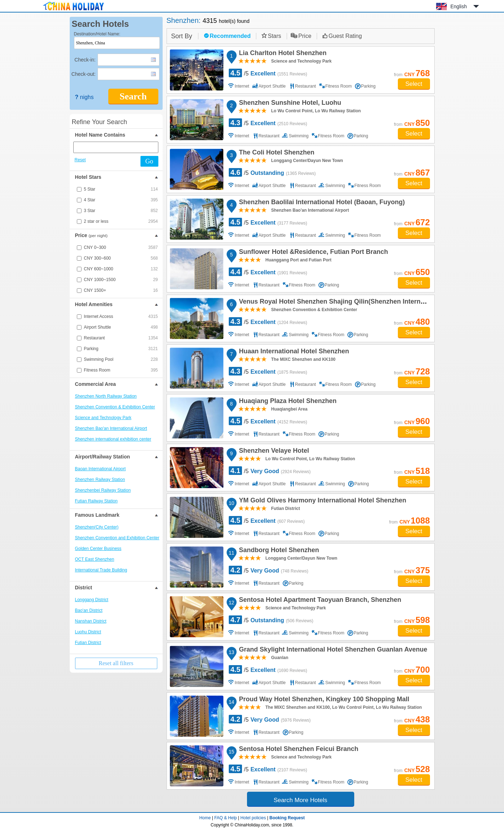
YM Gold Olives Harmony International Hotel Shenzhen (322, 501)
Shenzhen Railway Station (100, 480)
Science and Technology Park (103, 418)
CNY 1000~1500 (121, 280)
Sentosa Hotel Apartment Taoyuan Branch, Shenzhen (319, 601)
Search (133, 96)
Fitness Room (121, 370)
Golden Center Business (98, 549)
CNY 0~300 (121, 247)
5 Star (121, 189)
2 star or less (121, 221)
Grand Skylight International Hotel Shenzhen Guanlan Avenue (332, 650)
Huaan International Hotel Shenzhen (293, 352)
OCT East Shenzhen (95, 559)
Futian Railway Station (96, 501)
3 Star (121, 211)
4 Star (121, 200)
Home (205, 818)
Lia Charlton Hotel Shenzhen (282, 54)
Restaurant (121, 338)
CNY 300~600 (121, 258)
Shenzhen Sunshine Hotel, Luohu (289, 104)
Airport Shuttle (121, 327)
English (459, 6)
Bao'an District (89, 610)
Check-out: (84, 74)
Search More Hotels (300, 800)
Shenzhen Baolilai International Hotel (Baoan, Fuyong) (321, 203)
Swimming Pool (121, 359)
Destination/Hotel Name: (97, 34)
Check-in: (85, 60)
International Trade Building (101, 570)
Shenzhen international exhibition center (113, 439)
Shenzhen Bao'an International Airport (111, 428)
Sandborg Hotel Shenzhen (278, 551)
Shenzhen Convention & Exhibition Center (115, 407)
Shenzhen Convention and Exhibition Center (117, 538)
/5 (268, 73)
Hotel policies (253, 818)
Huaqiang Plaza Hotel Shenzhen (287, 402)
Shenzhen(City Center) (97, 527)
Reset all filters (116, 663)
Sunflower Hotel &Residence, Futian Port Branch (313, 253)
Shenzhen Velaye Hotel (273, 452)
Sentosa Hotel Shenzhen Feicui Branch (298, 750)
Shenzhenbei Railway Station (103, 490)
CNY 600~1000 (121, 269)
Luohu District (88, 632)
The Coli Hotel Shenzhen (276, 153)
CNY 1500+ (121, 290)
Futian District (88, 643)
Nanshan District (91, 621)
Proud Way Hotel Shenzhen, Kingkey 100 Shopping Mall (323, 700)
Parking (121, 349)
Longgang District (92, 600)
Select (414, 84)
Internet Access (121, 316)
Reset (80, 160)
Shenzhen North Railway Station (106, 396)
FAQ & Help (225, 818)
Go (149, 161)
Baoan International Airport (100, 469)
